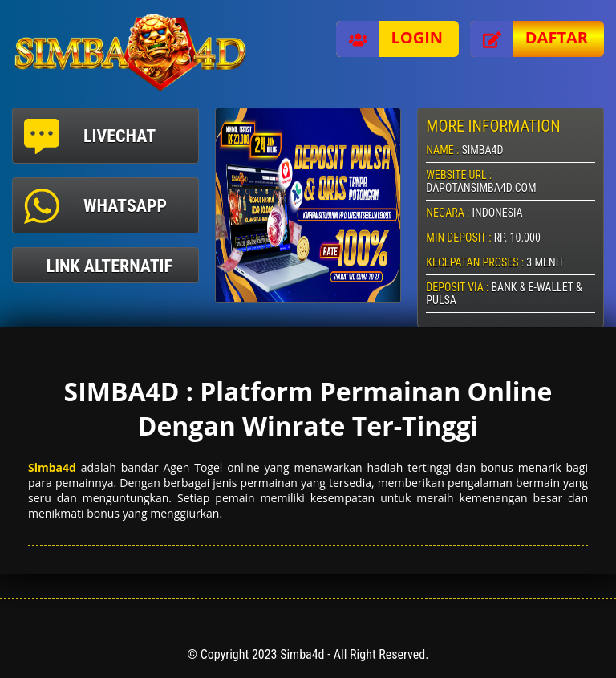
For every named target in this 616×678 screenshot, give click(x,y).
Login (390, 39)
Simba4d (52, 467)
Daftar (529, 39)
